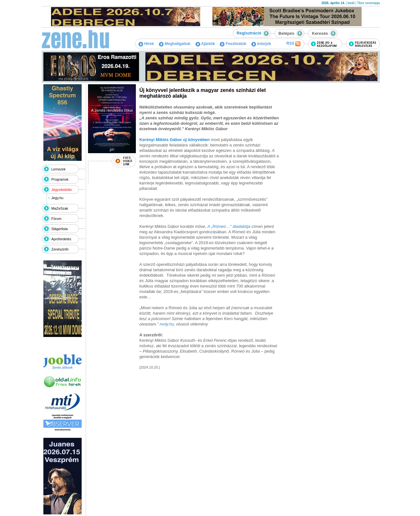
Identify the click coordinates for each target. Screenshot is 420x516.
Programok (60, 179)
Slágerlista (59, 229)
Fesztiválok (233, 44)
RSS (293, 44)
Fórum (56, 219)
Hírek (146, 44)
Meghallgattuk (175, 44)
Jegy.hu (57, 198)
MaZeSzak (60, 208)
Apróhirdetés (61, 239)
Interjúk (261, 44)
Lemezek (59, 169)
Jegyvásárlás (62, 190)
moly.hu (167, 324)
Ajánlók (205, 44)
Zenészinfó (60, 249)
